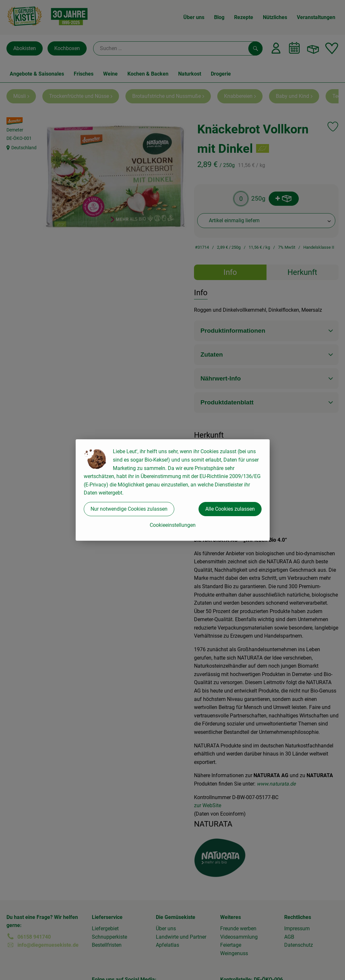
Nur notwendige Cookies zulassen (129, 509)
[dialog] (172, 490)
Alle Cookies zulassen (230, 509)
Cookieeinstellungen (173, 525)
